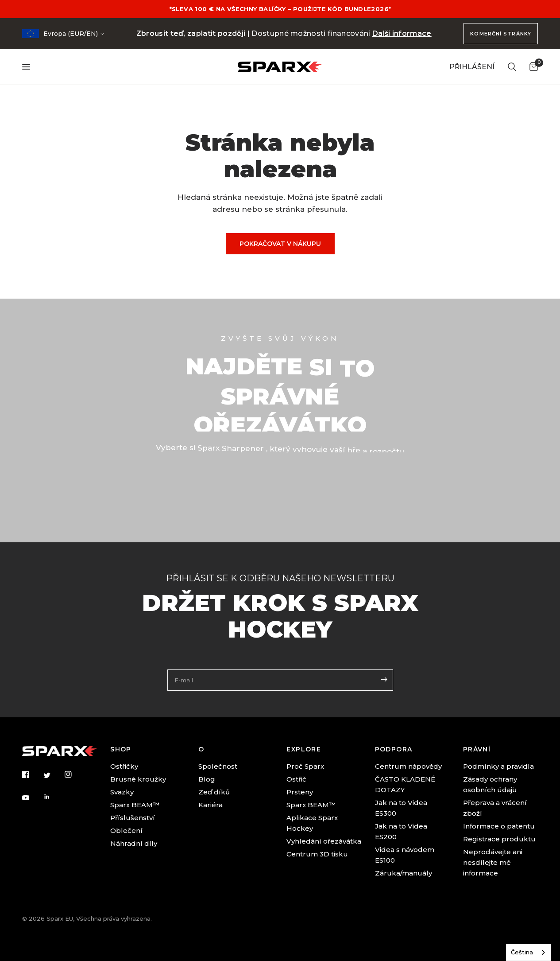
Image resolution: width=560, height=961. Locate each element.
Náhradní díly (134, 843)
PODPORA (394, 749)
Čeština (522, 952)
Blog (207, 779)
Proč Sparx (305, 766)
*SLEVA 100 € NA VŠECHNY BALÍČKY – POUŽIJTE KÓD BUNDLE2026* (280, 9)
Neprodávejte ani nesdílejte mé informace (493, 862)
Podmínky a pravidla (498, 766)
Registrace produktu (499, 839)
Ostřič (296, 779)
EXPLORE (304, 749)
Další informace (402, 33)
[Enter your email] (384, 679)
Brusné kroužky (138, 779)
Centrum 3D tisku (317, 854)
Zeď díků (214, 792)
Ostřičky (124, 766)
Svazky (122, 792)
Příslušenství (133, 818)
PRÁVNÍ (477, 749)
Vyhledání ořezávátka (324, 841)
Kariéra (210, 805)
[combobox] (529, 952)
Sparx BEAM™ (135, 805)
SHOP (121, 749)
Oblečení (126, 831)
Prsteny (300, 792)
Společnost (218, 766)
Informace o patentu (499, 826)
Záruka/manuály (404, 873)
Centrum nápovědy (408, 766)
